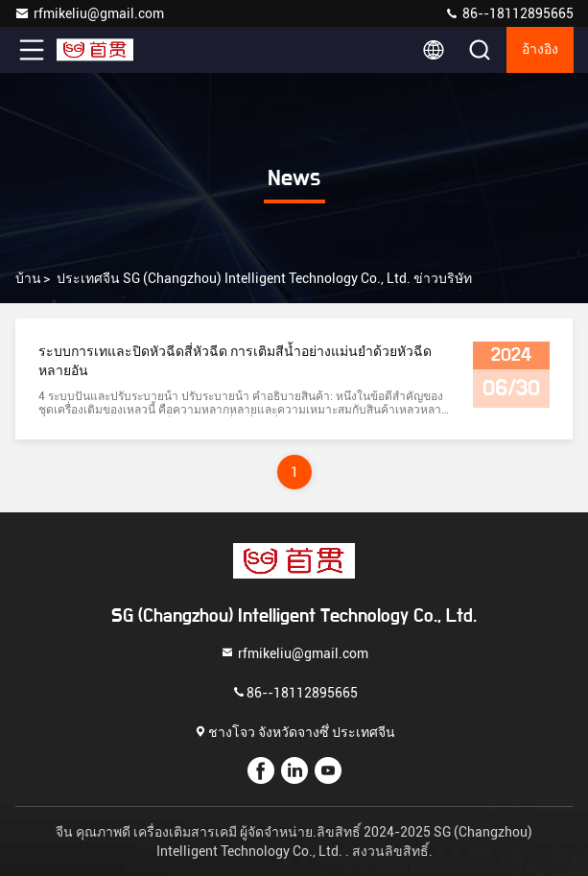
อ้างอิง (540, 50)
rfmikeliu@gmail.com (89, 13)
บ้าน (28, 278)
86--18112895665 (509, 13)
